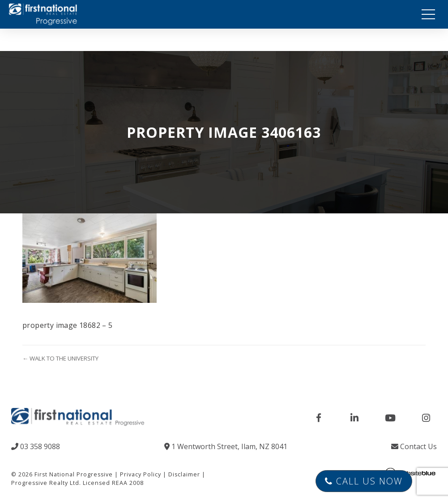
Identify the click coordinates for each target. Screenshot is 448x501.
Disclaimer (184, 474)
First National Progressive (74, 474)
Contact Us (414, 446)
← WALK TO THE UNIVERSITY (60, 358)
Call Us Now (364, 481)
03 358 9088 (36, 446)
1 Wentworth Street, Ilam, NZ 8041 (226, 446)
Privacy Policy (141, 474)
